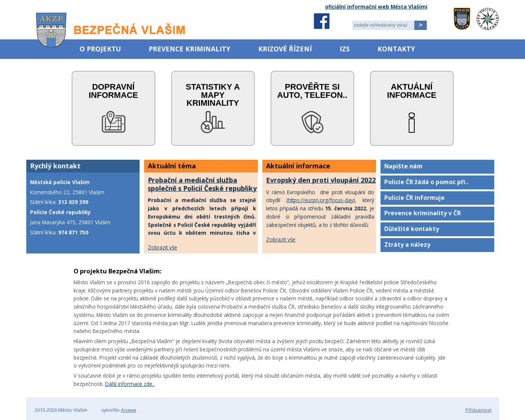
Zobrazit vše (162, 247)
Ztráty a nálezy (407, 244)
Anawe (129, 410)
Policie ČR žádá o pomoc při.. (426, 182)
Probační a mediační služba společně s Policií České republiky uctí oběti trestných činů (202, 188)
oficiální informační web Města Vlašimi (376, 7)
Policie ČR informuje (414, 198)
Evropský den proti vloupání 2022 (321, 180)
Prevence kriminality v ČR (423, 213)
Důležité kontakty (412, 229)
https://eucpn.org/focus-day (321, 200)
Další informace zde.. (130, 384)
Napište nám (403, 166)
